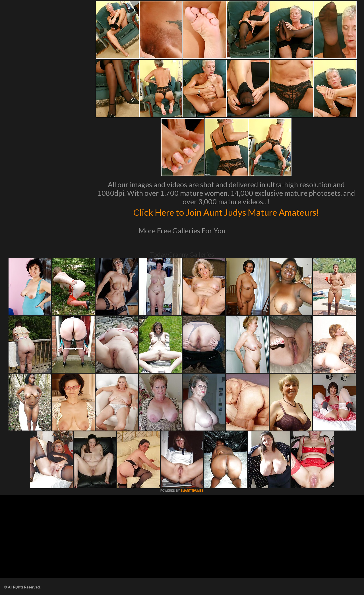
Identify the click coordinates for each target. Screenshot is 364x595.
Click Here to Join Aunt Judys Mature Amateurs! (226, 212)
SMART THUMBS (192, 491)
